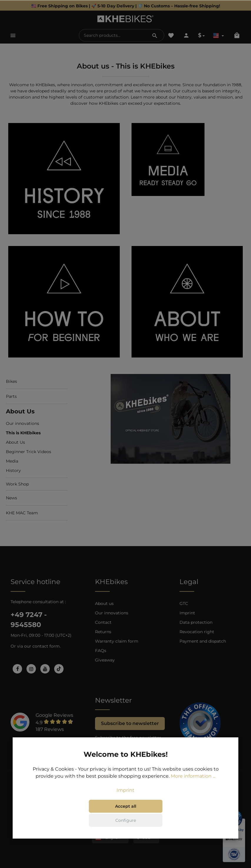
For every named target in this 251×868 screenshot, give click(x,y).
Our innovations (112, 613)
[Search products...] (113, 35)
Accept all (126, 813)
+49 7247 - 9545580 (29, 620)
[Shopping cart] (237, 35)
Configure (126, 827)
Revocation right (197, 632)
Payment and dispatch (203, 641)
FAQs (101, 651)
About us (104, 603)
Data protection (196, 622)
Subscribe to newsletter (130, 723)
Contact (103, 622)
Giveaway (105, 660)
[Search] (155, 35)
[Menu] (13, 35)
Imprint (187, 613)
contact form (46, 646)
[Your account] (186, 35)
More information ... (193, 783)
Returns (103, 632)
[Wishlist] (171, 35)
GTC (184, 603)
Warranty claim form (117, 641)
